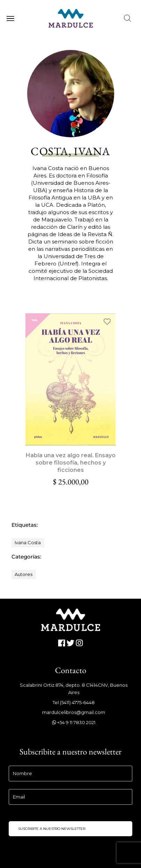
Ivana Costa (28, 542)
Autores (23, 574)
